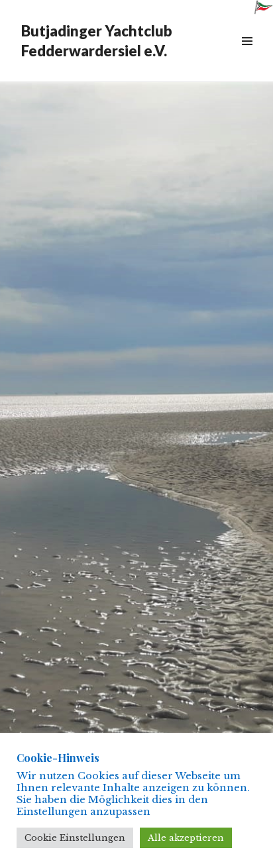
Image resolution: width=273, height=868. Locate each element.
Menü (246, 56)
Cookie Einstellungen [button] (75, 838)
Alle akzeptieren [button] (186, 838)
